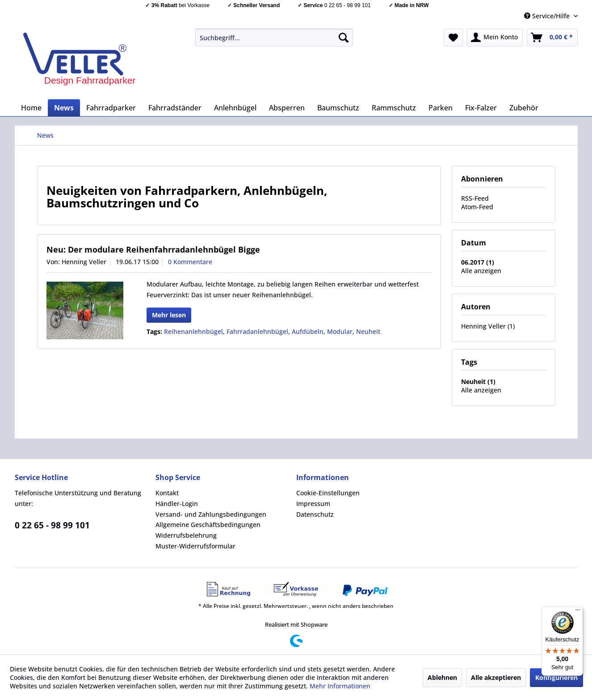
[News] (64, 108)
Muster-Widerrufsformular (195, 546)
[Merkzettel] (453, 38)
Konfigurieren (556, 677)
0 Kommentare (190, 262)
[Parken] (441, 108)
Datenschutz (315, 514)
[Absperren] (287, 108)
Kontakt (167, 493)
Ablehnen (442, 677)
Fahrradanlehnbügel (257, 331)
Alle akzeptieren (496, 677)
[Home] (31, 108)
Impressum (313, 504)
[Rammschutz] (394, 108)
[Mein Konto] (495, 38)
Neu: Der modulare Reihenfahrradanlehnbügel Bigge (153, 249)
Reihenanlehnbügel (193, 331)
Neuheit (368, 331)
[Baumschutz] (338, 108)
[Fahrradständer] (175, 108)
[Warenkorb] (552, 38)
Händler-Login (177, 504)
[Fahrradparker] (111, 108)
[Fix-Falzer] (481, 108)
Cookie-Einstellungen (328, 493)
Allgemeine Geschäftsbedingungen (208, 525)
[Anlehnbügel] (235, 108)
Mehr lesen (169, 315)
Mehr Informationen (340, 686)
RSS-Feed (475, 198)
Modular (340, 331)
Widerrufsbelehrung (186, 535)
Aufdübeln (308, 331)
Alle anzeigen (481, 271)
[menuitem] (274, 38)
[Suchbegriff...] (274, 38)
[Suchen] (344, 38)
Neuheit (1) (478, 382)
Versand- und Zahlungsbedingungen (211, 514)
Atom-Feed (477, 207)
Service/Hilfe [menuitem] (548, 16)
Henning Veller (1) (488, 326)
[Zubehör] (524, 108)
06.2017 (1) (478, 262)
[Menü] (578, 612)
